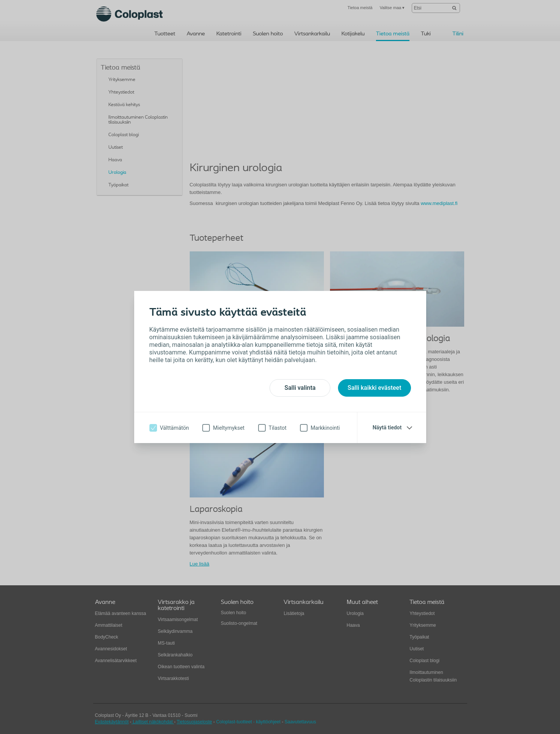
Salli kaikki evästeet (374, 388)
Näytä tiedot (387, 427)
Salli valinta (300, 388)
